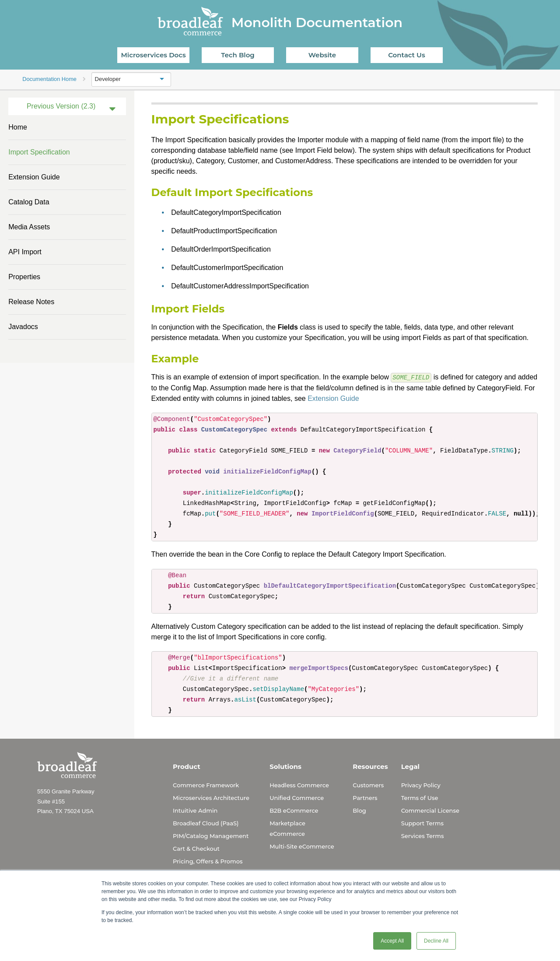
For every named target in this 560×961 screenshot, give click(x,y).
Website (322, 55)
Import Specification (39, 152)
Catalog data (29, 202)
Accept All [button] (392, 941)
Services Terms (423, 835)
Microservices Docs (154, 55)
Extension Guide (34, 177)
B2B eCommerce (294, 810)
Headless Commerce (299, 785)
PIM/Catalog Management (211, 835)
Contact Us (407, 55)
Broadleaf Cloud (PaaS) (206, 823)
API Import (25, 252)
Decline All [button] (436, 941)
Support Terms (422, 823)
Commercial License (430, 810)
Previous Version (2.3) (61, 106)
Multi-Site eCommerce (302, 846)
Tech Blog (238, 55)
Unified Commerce (297, 797)
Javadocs (23, 327)
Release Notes (31, 302)
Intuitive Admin (195, 810)
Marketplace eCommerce (287, 828)
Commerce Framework (206, 785)
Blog (359, 810)
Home (18, 127)
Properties (24, 277)
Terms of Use (420, 797)
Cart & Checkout (196, 848)
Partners (365, 797)
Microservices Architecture (211, 797)
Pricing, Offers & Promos (208, 861)
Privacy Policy (421, 785)
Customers (368, 785)
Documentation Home (49, 79)
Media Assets (29, 227)
